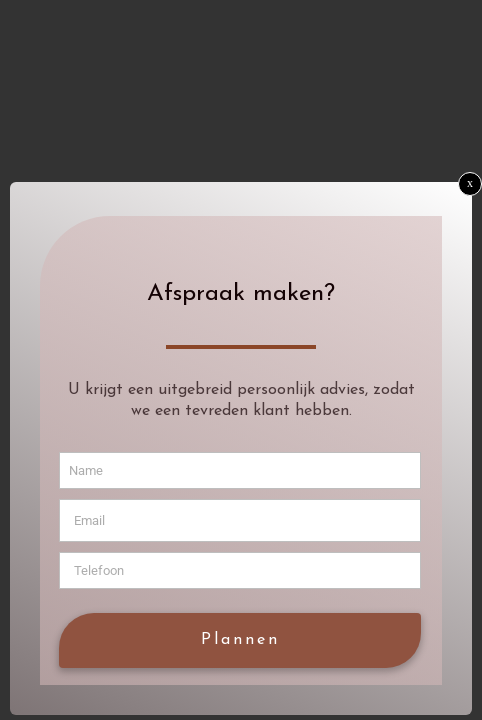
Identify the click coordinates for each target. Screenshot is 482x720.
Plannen (240, 640)
